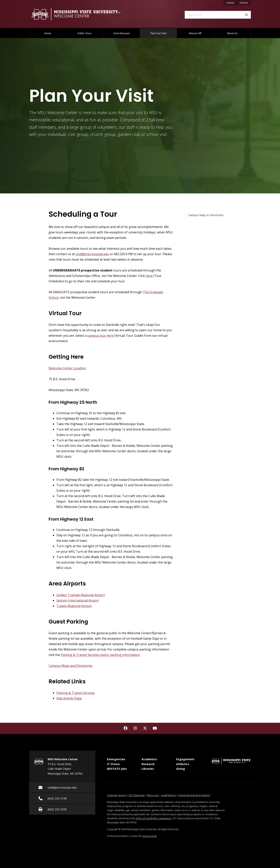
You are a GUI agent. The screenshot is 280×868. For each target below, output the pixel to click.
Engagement (185, 759)
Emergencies (116, 759)
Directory (245, 2)
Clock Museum (122, 33)
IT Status (113, 764)
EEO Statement (137, 795)
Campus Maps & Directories (206, 215)
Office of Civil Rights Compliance (153, 818)
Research (148, 764)
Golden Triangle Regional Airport (81, 595)
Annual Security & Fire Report (194, 795)
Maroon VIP (195, 33)
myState (232, 2)
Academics (149, 759)
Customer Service (117, 795)
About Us (232, 33)
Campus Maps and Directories (71, 666)
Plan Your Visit (163, 32)
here (149, 276)
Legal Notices (168, 795)
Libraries (148, 769)
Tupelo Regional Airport (74, 606)
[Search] (246, 15)
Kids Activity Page (69, 698)
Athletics (183, 764)
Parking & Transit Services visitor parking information (100, 655)
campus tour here (101, 336)
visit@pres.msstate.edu (92, 254)
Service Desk (150, 836)
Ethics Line (153, 795)
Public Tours (85, 33)
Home (48, 33)
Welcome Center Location (67, 368)
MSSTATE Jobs (117, 769)
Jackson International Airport (78, 600)
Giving (181, 769)
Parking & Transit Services (76, 693)
